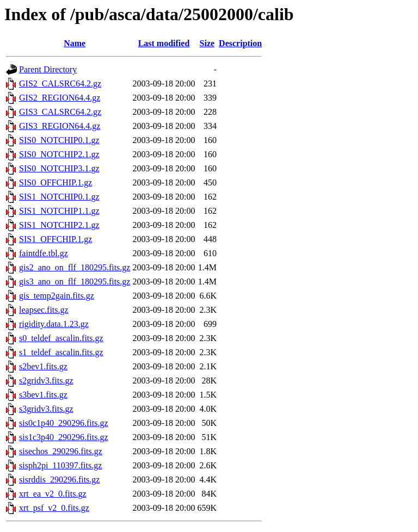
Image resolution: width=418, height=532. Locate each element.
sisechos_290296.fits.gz (61, 451)
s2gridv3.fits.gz (46, 381)
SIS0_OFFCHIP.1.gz (56, 183)
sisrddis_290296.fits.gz (59, 480)
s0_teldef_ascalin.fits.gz (61, 338)
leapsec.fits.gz (44, 310)
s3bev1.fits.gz (43, 395)
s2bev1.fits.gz (43, 366)
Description (240, 43)
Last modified (164, 43)
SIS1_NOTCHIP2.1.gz (59, 225)
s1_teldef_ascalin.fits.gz (61, 352)
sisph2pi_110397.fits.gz (60, 465)
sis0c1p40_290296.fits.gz (64, 423)
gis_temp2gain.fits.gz (57, 296)
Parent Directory (48, 69)
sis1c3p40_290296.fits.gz (64, 437)
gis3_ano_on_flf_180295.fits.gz (75, 282)
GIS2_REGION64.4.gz (60, 98)
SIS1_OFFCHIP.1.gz (56, 239)
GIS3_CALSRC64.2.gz (60, 112)
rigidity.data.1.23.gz (54, 324)
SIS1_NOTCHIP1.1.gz (59, 211)
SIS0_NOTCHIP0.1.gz (59, 140)
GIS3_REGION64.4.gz (60, 126)
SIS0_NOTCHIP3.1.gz (59, 168)
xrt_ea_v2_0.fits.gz (53, 494)
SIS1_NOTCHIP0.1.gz (59, 197)
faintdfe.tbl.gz (44, 253)
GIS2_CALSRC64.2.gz (60, 83)
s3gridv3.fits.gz (46, 409)
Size (207, 43)
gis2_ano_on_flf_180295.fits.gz (75, 267)
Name (75, 43)
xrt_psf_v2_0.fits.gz (54, 508)
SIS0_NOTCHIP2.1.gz (59, 154)
